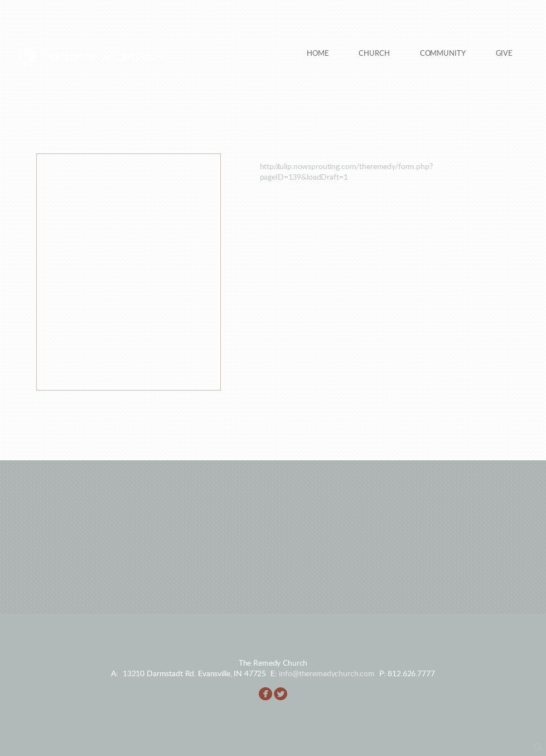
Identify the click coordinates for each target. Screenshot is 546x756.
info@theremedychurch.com (327, 674)
